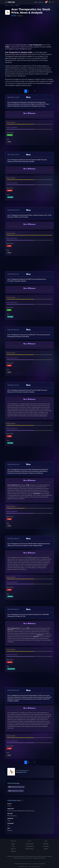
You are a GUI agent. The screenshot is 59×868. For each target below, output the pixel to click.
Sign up (41, 2)
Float (10, 804)
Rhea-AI (13, 849)
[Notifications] (46, 2)
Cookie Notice (30, 846)
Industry (11, 809)
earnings (10, 197)
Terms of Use (29, 844)
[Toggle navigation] (53, 2)
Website (10, 819)
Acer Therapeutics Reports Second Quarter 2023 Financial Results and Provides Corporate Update (27, 161)
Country (10, 823)
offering (10, 596)
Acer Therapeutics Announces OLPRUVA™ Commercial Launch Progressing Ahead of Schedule (29, 336)
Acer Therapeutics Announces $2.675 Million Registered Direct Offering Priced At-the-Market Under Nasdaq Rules (29, 545)
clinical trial (11, 669)
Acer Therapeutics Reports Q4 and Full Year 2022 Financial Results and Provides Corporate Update (27, 391)
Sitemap (13, 851)
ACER (14, 16)
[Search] (50, 2)
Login (36, 2)
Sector (10, 814)
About (13, 844)
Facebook (46, 846)
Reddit (46, 849)
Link (9, 821)
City (9, 828)
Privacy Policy (30, 849)
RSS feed (46, 844)
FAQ (13, 846)
